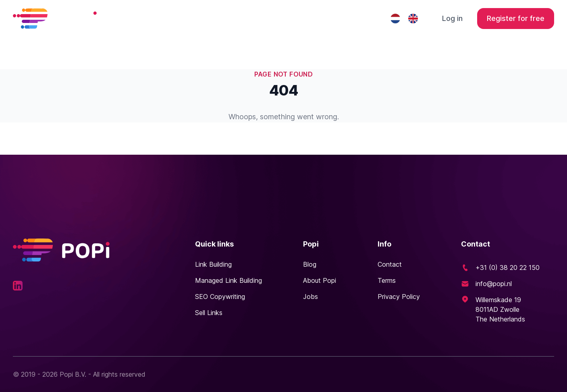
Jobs (310, 297)
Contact (357, 18)
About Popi (320, 280)
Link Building (213, 264)
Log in (452, 18)
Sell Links (209, 313)
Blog (310, 264)
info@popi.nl (494, 284)
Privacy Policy (399, 297)
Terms (387, 280)
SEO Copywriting (220, 297)
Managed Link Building (287, 18)
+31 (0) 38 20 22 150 (508, 268)
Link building (209, 18)
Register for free (516, 18)
